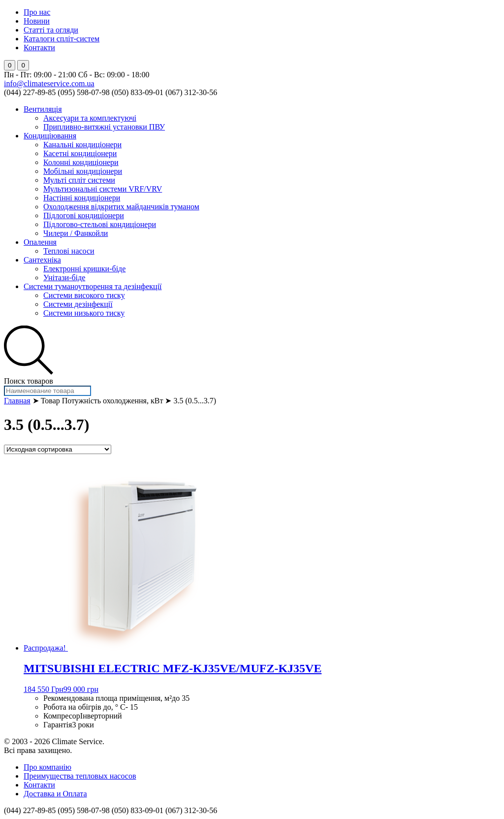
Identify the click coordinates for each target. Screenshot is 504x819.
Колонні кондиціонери (81, 162)
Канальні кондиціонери (82, 145)
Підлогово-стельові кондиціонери (100, 224)
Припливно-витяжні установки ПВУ (104, 127)
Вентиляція (43, 109)
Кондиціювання (50, 136)
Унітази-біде (64, 278)
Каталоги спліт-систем (62, 39)
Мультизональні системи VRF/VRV (103, 189)
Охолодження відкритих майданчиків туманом (121, 207)
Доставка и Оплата (55, 794)
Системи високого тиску (84, 295)
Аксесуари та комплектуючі (90, 118)
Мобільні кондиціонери (83, 171)
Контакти (39, 48)
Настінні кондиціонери (82, 198)
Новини (37, 21)
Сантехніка (42, 260)
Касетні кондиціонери (80, 153)
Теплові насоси (69, 251)
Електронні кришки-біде (84, 269)
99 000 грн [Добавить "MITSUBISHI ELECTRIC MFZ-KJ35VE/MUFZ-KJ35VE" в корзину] (81, 689)
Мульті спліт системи (79, 180)
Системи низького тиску (84, 313)
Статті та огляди (51, 30)
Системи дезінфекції (78, 304)
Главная (17, 401)
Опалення (40, 242)
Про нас (37, 12)
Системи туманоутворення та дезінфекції (93, 286)
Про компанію (47, 767)
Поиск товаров (29, 381)
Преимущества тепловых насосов (80, 776)
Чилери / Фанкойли (76, 233)
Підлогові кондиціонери (84, 215)
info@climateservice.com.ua (49, 83)
